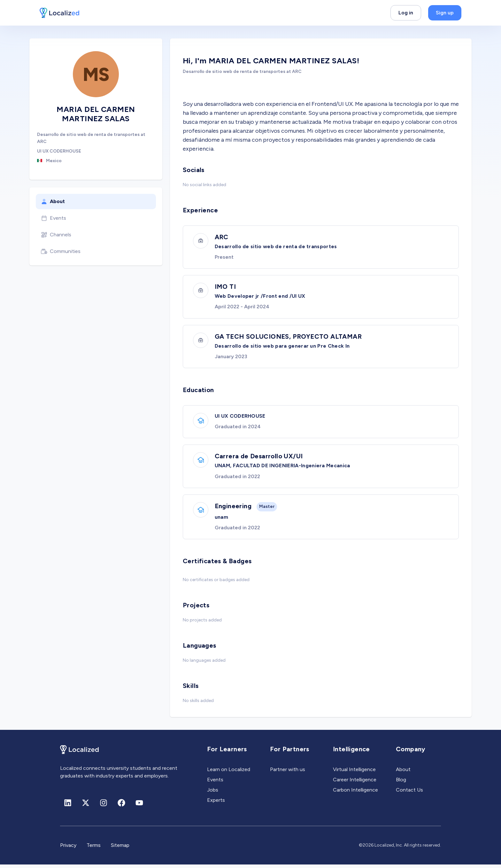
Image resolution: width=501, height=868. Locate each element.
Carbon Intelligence (355, 793)
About (53, 201)
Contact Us (409, 793)
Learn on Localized (229, 773)
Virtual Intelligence (354, 773)
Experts (216, 804)
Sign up (445, 13)
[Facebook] (121, 806)
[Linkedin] (68, 806)
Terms (94, 849)
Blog (401, 783)
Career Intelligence (355, 783)
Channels (56, 235)
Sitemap (120, 849)
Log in (406, 13)
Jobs (213, 793)
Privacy (68, 849)
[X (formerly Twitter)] (86, 806)
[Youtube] (139, 806)
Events (54, 218)
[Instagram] (104, 806)
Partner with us (288, 773)
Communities (61, 251)
